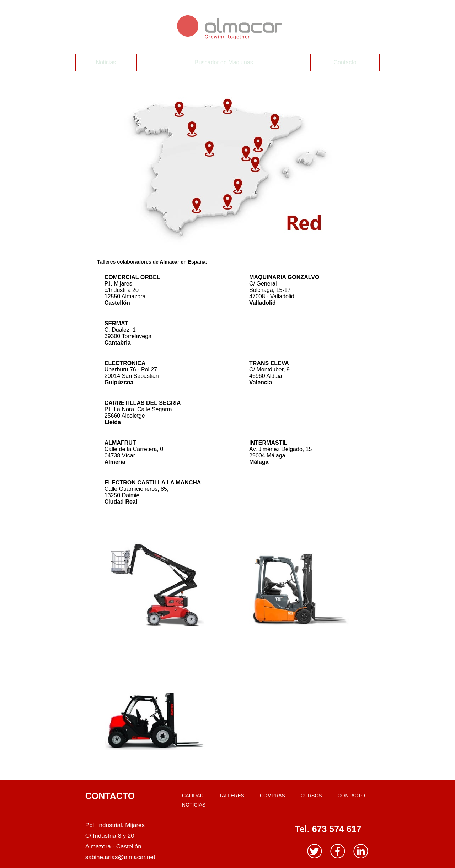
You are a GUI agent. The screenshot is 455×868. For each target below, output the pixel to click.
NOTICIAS (194, 805)
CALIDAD (193, 796)
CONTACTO (351, 796)
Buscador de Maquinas (224, 62)
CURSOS (311, 796)
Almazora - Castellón (113, 847)
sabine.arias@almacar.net (120, 857)
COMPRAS (272, 796)
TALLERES (232, 796)
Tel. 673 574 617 (328, 829)
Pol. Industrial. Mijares (115, 825)
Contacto (345, 62)
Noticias (106, 62)
